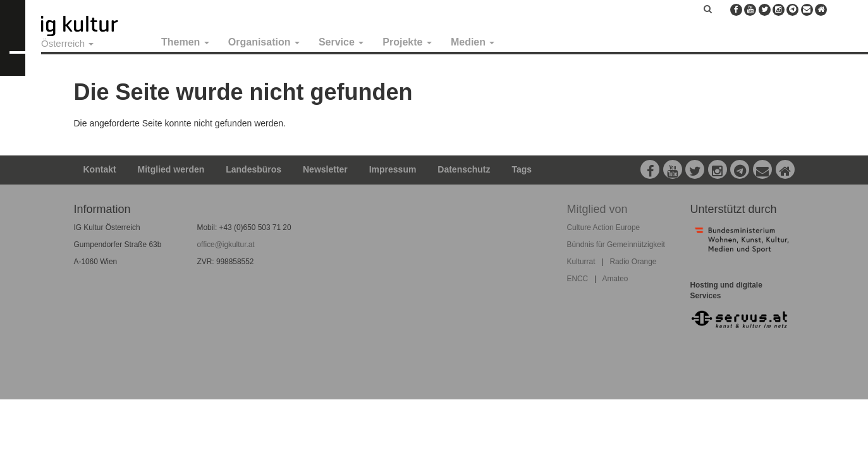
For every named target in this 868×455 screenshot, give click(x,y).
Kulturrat (581, 262)
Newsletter (325, 169)
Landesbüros (254, 169)
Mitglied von (597, 209)
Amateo (615, 279)
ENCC (578, 279)
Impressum (393, 169)
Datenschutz (464, 169)
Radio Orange (633, 262)
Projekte (407, 42)
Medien (473, 42)
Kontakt (100, 169)
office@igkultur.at (226, 245)
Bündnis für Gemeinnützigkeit (616, 245)
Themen (185, 42)
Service (341, 42)
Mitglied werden (171, 169)
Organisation (264, 42)
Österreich (67, 43)
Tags (522, 169)
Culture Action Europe (604, 227)
